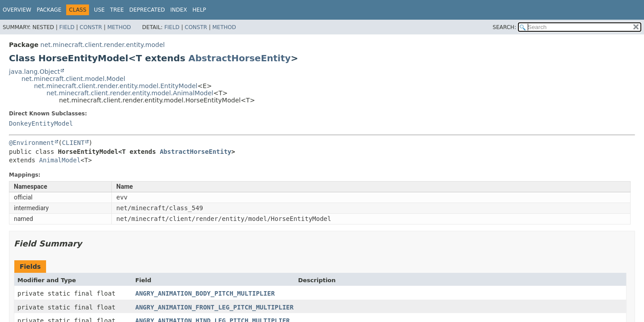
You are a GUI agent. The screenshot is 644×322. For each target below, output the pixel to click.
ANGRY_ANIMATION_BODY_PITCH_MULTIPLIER (205, 293)
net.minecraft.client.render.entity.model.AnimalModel (130, 93)
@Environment (32, 143)
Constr (91, 27)
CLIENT (74, 143)
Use (99, 10)
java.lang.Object (34, 72)
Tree (117, 10)
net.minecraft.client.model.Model (73, 79)
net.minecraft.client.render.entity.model (102, 45)
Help (199, 10)
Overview (17, 10)
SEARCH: (505, 27)
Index (179, 10)
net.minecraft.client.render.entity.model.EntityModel (116, 86)
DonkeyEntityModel (41, 123)
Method (119, 27)
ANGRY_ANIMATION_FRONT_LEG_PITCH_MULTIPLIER (214, 307)
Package (49, 10)
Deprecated (147, 10)
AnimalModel (60, 160)
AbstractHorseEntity (239, 58)
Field (67, 27)
